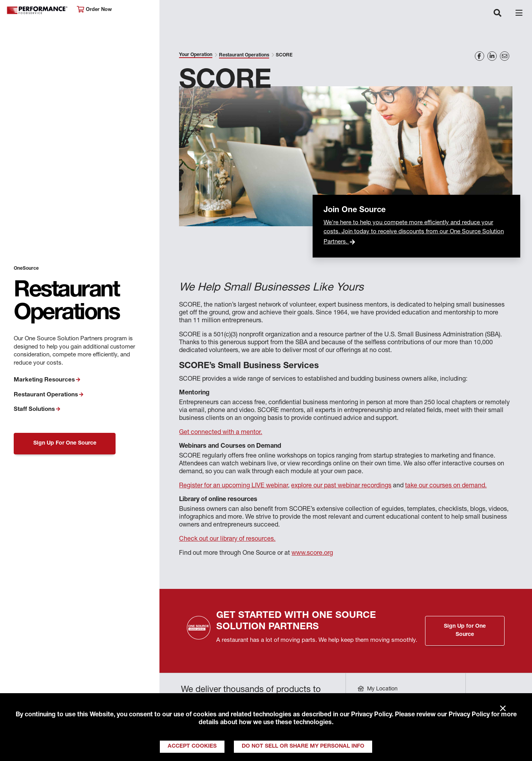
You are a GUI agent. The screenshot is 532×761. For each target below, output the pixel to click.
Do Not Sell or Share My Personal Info (303, 746)
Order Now (94, 10)
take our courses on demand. (446, 486)
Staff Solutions (34, 410)
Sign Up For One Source (65, 443)
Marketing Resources (44, 380)
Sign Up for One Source (465, 631)
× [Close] (503, 709)
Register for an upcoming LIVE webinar (233, 486)
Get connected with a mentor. (221, 433)
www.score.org (312, 554)
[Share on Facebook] (480, 56)
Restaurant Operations (46, 395)
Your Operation (196, 55)
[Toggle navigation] (498, 14)
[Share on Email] (505, 56)
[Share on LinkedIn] (492, 56)
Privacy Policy (371, 715)
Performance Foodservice (38, 10)
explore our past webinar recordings (341, 486)
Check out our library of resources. (227, 539)
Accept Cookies (192, 746)
